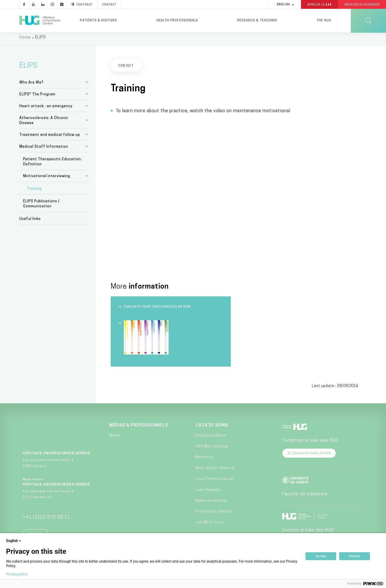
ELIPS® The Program (37, 97)
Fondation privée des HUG (310, 443)
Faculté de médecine (305, 497)
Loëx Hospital (208, 493)
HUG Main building (212, 449)
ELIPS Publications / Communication (41, 207)
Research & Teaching (257, 21)
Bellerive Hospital (211, 504)
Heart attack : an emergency (46, 109)
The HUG (324, 21)
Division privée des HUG (308, 533)
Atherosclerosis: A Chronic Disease (44, 123)
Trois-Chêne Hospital (215, 482)
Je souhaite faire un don (309, 456)
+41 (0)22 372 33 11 (47, 520)
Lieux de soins (212, 428)
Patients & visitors (99, 21)
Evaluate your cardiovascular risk (157, 309)
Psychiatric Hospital (214, 514)
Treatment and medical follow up (50, 138)
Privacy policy (17, 574)
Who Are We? (31, 85)
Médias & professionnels (139, 428)
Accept (321, 556)
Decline (355, 556)
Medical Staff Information (44, 149)
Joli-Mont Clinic (210, 525)
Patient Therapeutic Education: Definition (52, 164)
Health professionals (177, 21)
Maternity (204, 460)
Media (115, 438)
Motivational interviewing (47, 179)
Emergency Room (211, 438)
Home (25, 40)
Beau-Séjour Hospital (215, 471)
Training (34, 192)
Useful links (30, 222)
